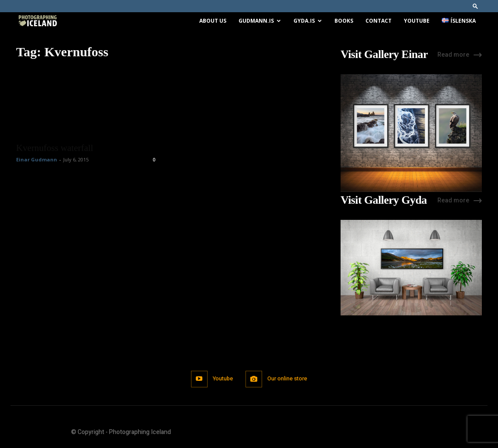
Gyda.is (308, 21)
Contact (379, 21)
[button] (475, 6)
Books (344, 21)
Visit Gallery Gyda (384, 200)
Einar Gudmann (37, 159)
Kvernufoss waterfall (55, 148)
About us (213, 21)
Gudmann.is (260, 21)
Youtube (417, 21)
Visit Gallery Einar (384, 55)
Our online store (288, 379)
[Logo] (38, 21)
